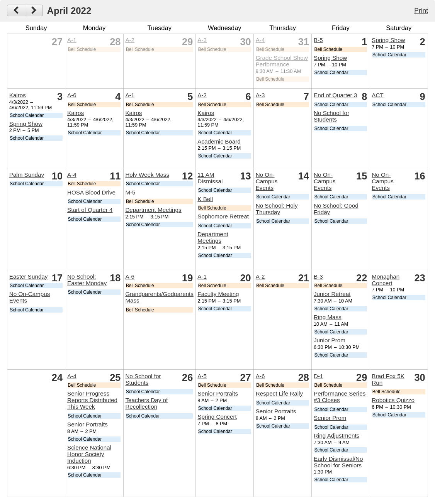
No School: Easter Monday (87, 280)
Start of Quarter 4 (90, 210)
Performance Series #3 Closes (340, 397)
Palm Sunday (27, 175)
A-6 (72, 95)
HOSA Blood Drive (91, 192)
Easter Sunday (29, 277)
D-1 (318, 376)
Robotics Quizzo (393, 400)
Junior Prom (330, 340)
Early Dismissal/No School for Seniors (338, 462)
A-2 (130, 40)
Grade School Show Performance (282, 61)
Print (421, 10)
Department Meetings (153, 210)
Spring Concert (217, 417)
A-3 (202, 40)
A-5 (202, 376)
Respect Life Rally (279, 393)
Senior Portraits (88, 424)
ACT (377, 95)
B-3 (318, 277)
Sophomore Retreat (223, 216)
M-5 (130, 192)
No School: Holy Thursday (277, 209)
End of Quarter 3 (335, 95)
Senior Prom (330, 418)
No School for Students (331, 116)
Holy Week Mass (147, 175)
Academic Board (219, 141)
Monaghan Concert (386, 280)
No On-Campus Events (267, 181)
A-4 (260, 40)
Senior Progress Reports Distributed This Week (92, 400)
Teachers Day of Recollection (146, 403)
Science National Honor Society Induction (89, 454)
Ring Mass (328, 317)
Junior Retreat (332, 294)
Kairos (18, 95)
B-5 (318, 40)
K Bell (205, 199)
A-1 (72, 40)
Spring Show (330, 58)
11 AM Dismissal (210, 178)
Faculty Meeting (218, 294)
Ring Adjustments (336, 436)
